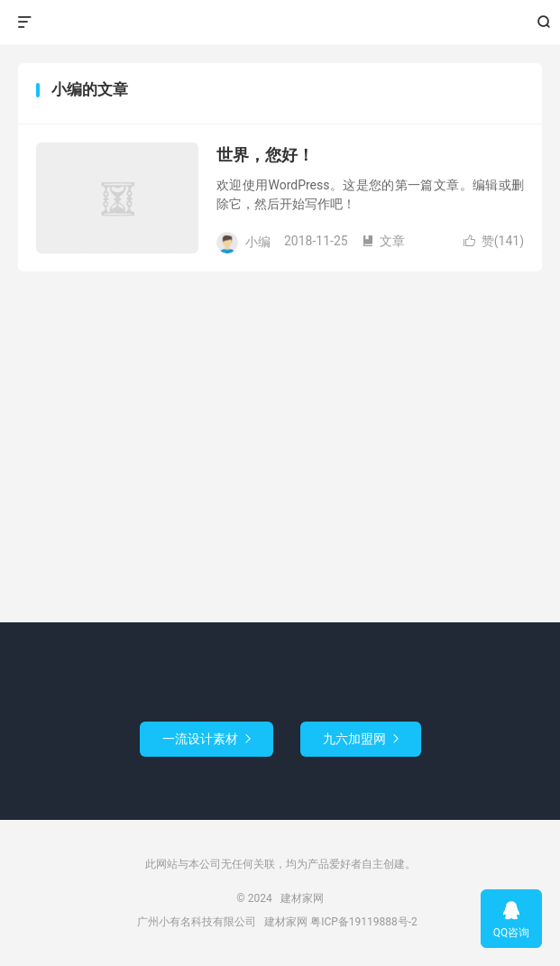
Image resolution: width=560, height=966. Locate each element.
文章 (383, 241)
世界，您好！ (265, 155)
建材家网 (280, 23)
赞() (494, 241)
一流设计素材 (207, 739)
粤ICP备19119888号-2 (364, 922)
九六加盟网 (361, 739)
